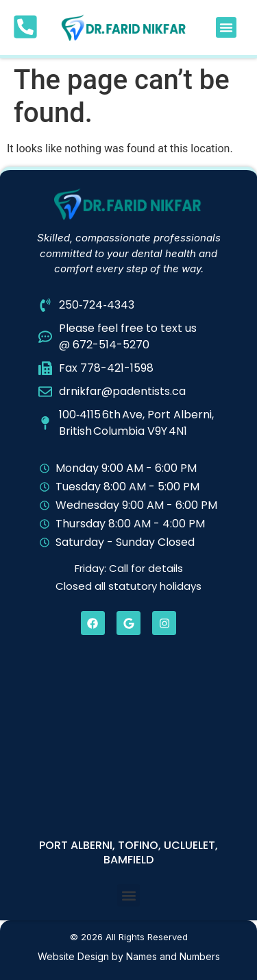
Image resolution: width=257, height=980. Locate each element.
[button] (226, 27)
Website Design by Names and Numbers (129, 956)
